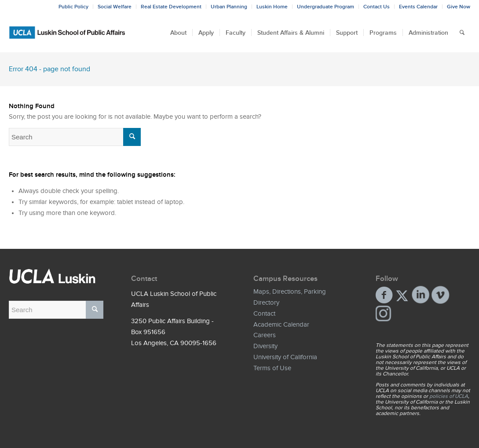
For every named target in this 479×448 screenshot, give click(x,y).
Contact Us (377, 7)
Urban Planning (229, 7)
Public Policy (73, 7)
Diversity (265, 346)
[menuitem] (178, 33)
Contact (264, 313)
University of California (285, 357)
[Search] (462, 33)
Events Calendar (418, 7)
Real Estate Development (171, 7)
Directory (266, 302)
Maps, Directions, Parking (290, 291)
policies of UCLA (449, 396)
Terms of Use (272, 368)
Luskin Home (272, 7)
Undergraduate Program (325, 7)
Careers (265, 335)
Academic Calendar (281, 324)
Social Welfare (115, 7)
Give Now (459, 7)
